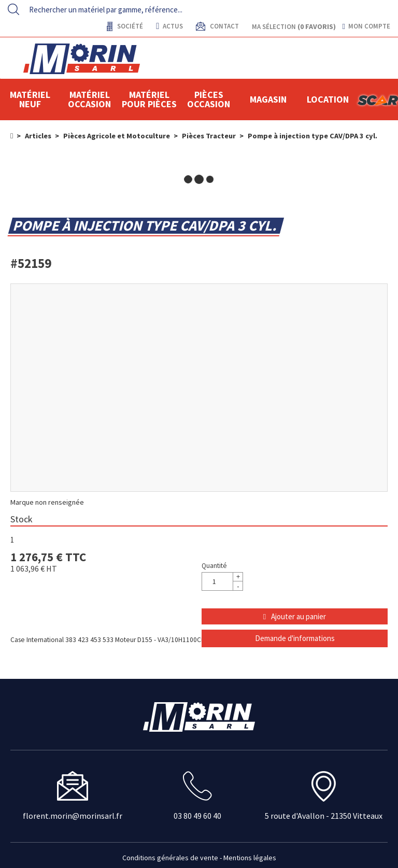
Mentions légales (250, 858)
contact (224, 26)
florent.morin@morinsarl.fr (73, 816)
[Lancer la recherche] (13, 9)
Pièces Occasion (209, 99)
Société (129, 26)
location (328, 99)
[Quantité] (222, 581)
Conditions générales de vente (170, 858)
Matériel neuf (30, 99)
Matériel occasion (89, 99)
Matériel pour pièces (149, 99)
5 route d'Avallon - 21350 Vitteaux (324, 816)
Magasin (268, 99)
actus (169, 26)
